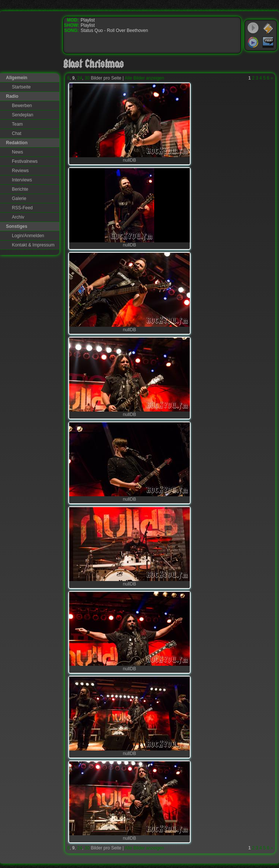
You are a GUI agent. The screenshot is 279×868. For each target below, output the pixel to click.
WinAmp (268, 28)
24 (80, 78)
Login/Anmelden (28, 236)
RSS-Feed (22, 208)
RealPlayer (268, 42)
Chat (17, 133)
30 (87, 78)
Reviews (20, 171)
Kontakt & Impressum (33, 245)
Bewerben (22, 106)
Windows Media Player (253, 42)
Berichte (20, 189)
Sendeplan (22, 115)
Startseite (21, 87)
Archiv (18, 217)
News (17, 152)
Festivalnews (25, 161)
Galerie (19, 199)
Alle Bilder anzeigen (145, 78)
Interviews (22, 180)
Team (17, 124)
